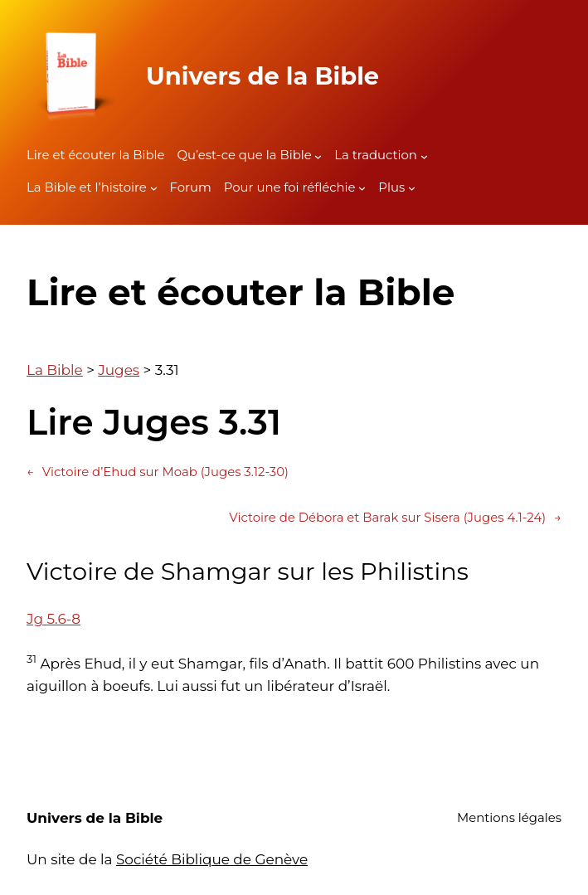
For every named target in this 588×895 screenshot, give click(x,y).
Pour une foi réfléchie (290, 187)
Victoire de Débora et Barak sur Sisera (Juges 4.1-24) (395, 518)
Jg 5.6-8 (53, 619)
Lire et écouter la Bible (95, 155)
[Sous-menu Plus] (412, 188)
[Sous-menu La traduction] (424, 156)
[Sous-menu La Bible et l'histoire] (154, 188)
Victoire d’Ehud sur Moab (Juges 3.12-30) (158, 473)
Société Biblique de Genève (212, 859)
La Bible (55, 370)
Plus (391, 187)
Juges (119, 370)
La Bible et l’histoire (87, 187)
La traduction (376, 155)
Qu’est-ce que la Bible (244, 155)
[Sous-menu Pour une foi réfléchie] (362, 188)
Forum (191, 187)
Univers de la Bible (262, 76)
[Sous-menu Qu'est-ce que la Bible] (318, 156)
